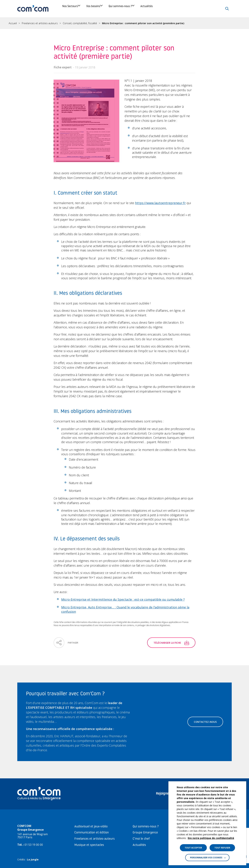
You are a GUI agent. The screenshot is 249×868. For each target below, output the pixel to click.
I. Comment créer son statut (22, 58)
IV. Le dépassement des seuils (23, 88)
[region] (124, 23)
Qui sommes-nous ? (149, 9)
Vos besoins (110, 9)
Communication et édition (92, 833)
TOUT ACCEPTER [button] (193, 848)
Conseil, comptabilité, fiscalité (80, 23)
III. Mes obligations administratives (20, 78)
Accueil (13, 23)
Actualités (188, 9)
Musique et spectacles (89, 845)
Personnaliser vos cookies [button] (206, 858)
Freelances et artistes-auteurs (40, 23)
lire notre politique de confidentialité (211, 838)
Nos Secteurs (75, 9)
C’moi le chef (141, 839)
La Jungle (33, 859)
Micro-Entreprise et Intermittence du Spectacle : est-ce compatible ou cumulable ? (123, 599)
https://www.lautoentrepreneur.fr (160, 203)
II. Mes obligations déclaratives (20, 68)
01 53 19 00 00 (34, 845)
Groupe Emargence (145, 833)
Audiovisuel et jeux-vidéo (91, 827)
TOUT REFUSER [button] (222, 848)
